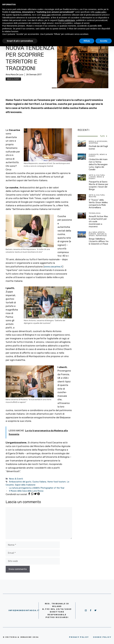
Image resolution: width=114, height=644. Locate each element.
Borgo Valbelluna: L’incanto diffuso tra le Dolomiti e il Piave (99, 241)
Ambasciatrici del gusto (20, 482)
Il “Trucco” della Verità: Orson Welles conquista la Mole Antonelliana (98, 204)
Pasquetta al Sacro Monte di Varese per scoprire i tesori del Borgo (98, 186)
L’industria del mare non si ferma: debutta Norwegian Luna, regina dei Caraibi (98, 164)
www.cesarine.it (53, 267)
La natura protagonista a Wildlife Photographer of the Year (37, 488)
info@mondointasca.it (24, 610)
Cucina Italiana (39, 482)
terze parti (46, 15)
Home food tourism (57, 482)
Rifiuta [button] (87, 41)
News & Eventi (13, 79)
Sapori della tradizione (25, 485)
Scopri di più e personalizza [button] (20, 41)
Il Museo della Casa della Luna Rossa (26, 491)
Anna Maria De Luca (14, 75)
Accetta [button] (104, 41)
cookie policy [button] (101, 12)
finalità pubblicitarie (67, 20)
